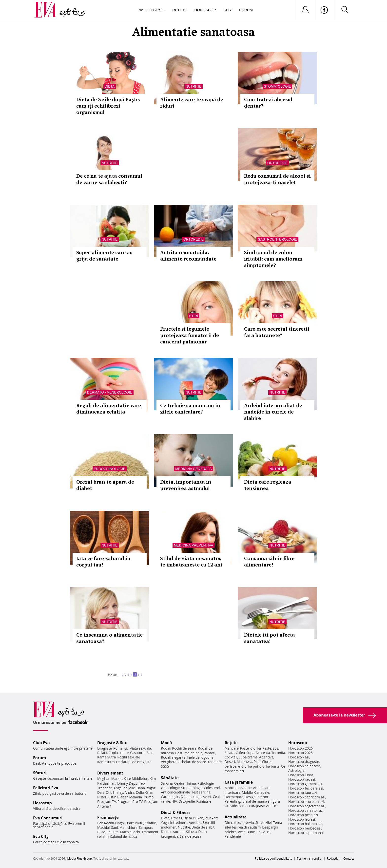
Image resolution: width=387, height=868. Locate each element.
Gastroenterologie (277, 239)
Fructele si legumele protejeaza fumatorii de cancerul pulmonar (190, 335)
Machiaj (104, 827)
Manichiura (128, 827)
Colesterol (212, 788)
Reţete (231, 743)
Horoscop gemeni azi (305, 784)
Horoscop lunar (301, 775)
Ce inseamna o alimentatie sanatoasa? (109, 638)
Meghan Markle (110, 779)
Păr (100, 823)
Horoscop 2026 (300, 748)
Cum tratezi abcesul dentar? (268, 103)
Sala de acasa (190, 836)
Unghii (120, 823)
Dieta (110, 86)
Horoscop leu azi (302, 819)
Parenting (232, 801)
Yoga (165, 822)
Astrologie (296, 770)
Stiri (193, 316)
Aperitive (266, 757)
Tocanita (278, 753)
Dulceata (263, 753)
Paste (245, 748)
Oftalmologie (191, 797)
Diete (165, 818)
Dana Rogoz (146, 788)
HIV (174, 801)
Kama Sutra (106, 757)
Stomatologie (277, 86)
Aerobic (195, 822)
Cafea (240, 753)
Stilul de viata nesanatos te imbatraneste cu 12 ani (191, 561)
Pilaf (257, 762)
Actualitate (236, 817)
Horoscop (205, 10)
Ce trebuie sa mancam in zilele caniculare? (190, 408)
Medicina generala (193, 469)
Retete (180, 10)
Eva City (41, 836)
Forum (246, 10)
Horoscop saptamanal (306, 833)
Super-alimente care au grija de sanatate (105, 255)
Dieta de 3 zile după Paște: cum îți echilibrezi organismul (108, 106)
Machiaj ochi (130, 832)
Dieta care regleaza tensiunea (268, 485)
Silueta (192, 832)
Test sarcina (201, 792)
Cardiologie (170, 797)
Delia (140, 792)
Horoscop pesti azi (303, 815)
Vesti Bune (246, 832)
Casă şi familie (239, 782)
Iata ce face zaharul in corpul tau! (103, 561)
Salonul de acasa (124, 837)
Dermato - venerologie (109, 392)
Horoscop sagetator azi (307, 806)
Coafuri (151, 823)
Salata (230, 753)
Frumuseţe (108, 817)
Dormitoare (234, 797)
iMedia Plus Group (79, 859)
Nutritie (194, 86)
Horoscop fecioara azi (306, 788)
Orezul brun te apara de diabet (105, 485)
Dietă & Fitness (176, 812)
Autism (272, 806)
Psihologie (206, 783)
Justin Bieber (117, 797)
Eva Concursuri (48, 818)
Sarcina (167, 783)
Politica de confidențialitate (274, 859)
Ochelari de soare (192, 762)
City (228, 10)
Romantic (121, 748)
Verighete (169, 762)
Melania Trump (141, 797)
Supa (250, 753)
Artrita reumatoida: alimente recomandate (188, 255)
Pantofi (210, 753)
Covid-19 (263, 832)
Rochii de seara (184, 748)
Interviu (248, 822)
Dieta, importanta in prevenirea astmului (186, 485)
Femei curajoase (252, 806)
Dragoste (105, 748)
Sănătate (170, 778)
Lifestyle (155, 10)
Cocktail (231, 757)
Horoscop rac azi (302, 779)
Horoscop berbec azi (305, 828)
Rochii (109, 823)
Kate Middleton (136, 779)
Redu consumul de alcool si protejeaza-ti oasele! (277, 179)
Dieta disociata (173, 832)
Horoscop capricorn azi (307, 797)
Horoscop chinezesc (304, 766)
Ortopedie (277, 163)
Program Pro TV (130, 802)
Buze (101, 832)
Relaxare (212, 818)
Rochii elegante (173, 757)
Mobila (247, 792)
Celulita (113, 832)
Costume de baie (189, 753)
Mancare (232, 748)
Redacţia (333, 859)
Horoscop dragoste (304, 762)
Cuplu (113, 753)
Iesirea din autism (247, 827)
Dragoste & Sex (112, 743)
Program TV (107, 802)
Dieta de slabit (203, 827)
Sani (115, 827)
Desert (230, 762)
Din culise (232, 822)
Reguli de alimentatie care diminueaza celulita (109, 408)
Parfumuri (135, 823)
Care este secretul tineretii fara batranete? (277, 332)
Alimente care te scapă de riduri (192, 103)
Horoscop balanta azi (305, 824)
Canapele (262, 792)
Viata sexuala (140, 748)
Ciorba (256, 748)
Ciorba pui (250, 766)
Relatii (102, 753)
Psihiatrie (204, 801)
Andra (130, 792)
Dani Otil (104, 792)
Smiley (118, 792)
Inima (191, 783)
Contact (349, 859)
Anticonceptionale (175, 792)
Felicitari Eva (46, 788)
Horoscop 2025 (300, 753)
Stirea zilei (263, 822)
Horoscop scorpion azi (306, 802)
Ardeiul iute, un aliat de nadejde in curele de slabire (273, 412)
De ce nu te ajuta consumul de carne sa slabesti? (109, 179)
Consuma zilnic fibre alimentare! (269, 561)
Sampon (146, 827)
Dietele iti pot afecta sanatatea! (270, 638)
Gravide (231, 806)
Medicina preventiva (193, 545)
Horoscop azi (299, 757)
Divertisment (110, 773)
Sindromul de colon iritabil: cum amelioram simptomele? (273, 259)
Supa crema (248, 757)
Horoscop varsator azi (306, 810)
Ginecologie (170, 788)
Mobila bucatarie (238, 788)
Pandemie (233, 836)
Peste (267, 748)
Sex (150, 753)
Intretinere (179, 822)
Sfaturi (40, 773)
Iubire (124, 753)
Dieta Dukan (193, 818)
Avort (207, 797)
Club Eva (41, 743)
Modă (166, 743)
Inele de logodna (200, 757)
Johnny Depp (127, 783)
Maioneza (244, 762)
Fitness (176, 818)
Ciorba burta (270, 766)
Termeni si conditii (310, 859)
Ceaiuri (180, 783)
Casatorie (138, 753)
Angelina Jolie (124, 788)
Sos (275, 748)
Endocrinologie (110, 469)
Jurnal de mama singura (261, 801)
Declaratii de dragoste (134, 762)
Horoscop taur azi (302, 793)
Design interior (256, 797)
